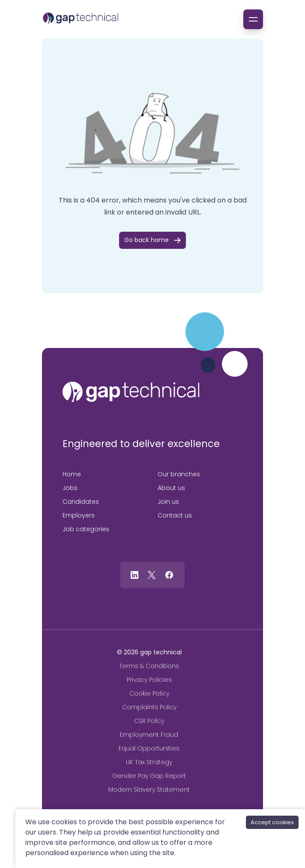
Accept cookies (272, 822)
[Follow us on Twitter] (152, 574)
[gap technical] (131, 392)
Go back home (147, 240)
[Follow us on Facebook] (169, 574)
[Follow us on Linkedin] (135, 574)
